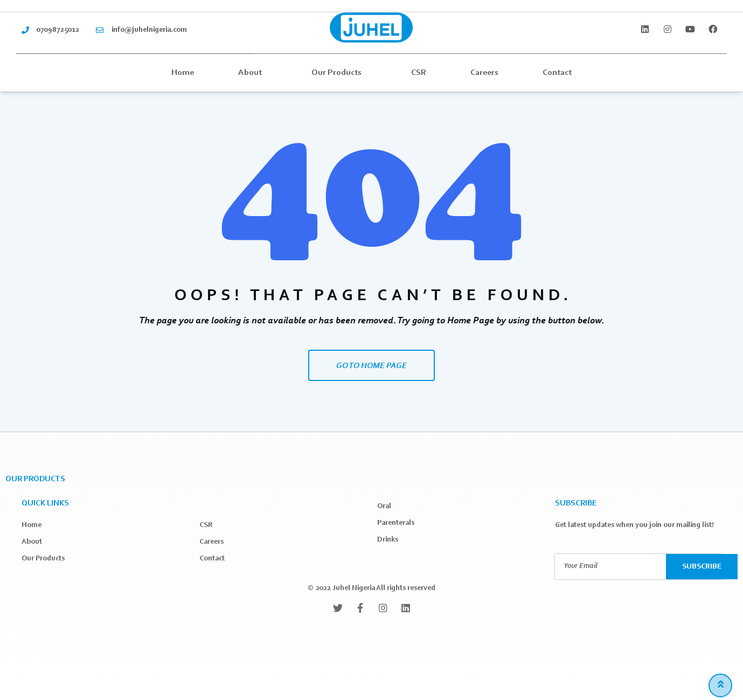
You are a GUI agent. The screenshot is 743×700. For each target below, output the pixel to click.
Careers (484, 73)
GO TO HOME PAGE (371, 366)
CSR (419, 73)
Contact (557, 73)
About (253, 73)
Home (183, 73)
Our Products (339, 73)
